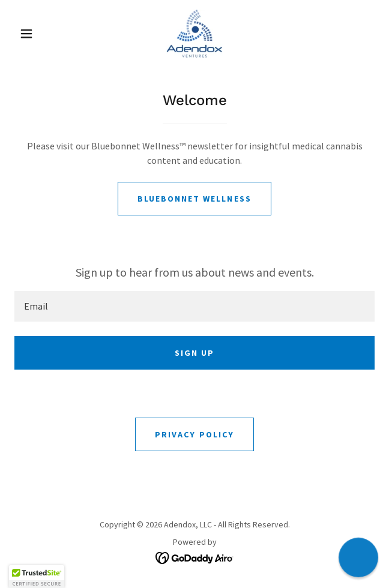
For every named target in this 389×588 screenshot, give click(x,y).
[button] (32, 34)
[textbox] (194, 306)
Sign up (194, 353)
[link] (194, 34)
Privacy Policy (194, 434)
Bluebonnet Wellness (194, 199)
